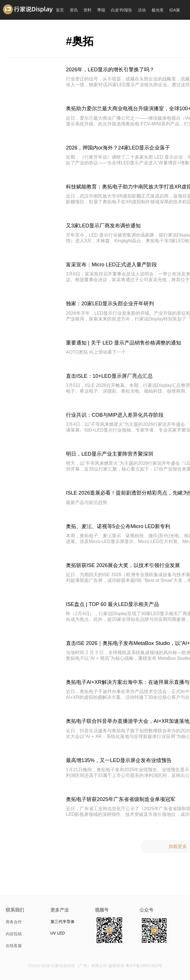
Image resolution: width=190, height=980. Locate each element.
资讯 (74, 10)
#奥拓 (80, 41)
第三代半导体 (62, 922)
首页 (60, 10)
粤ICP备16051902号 (144, 966)
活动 (142, 10)
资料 (87, 10)
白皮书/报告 (122, 10)
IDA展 (175, 10)
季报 (101, 10)
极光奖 (158, 10)
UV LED (58, 933)
